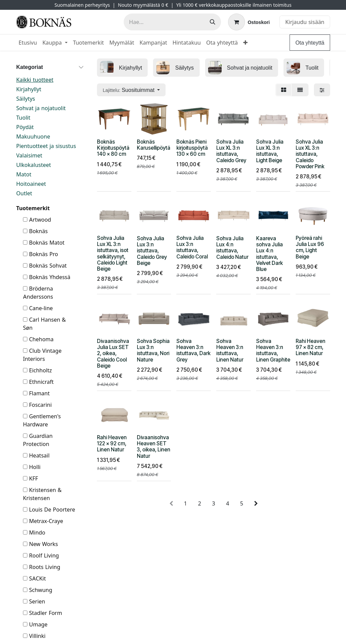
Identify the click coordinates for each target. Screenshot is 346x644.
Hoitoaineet (31, 184)
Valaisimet (29, 155)
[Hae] (213, 22)
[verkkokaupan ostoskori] (249, 22)
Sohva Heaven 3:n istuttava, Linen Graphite (273, 350)
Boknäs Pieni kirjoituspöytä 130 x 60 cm (192, 148)
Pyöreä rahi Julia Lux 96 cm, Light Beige (310, 247)
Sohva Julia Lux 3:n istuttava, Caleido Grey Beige (152, 251)
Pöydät (25, 127)
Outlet (24, 193)
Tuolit (23, 118)
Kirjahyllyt (29, 89)
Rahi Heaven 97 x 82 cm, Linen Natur (311, 347)
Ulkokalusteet (34, 165)
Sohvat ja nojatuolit (41, 108)
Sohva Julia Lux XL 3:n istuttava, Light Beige (270, 151)
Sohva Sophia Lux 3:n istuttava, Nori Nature (153, 350)
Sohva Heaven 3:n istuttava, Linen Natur (230, 350)
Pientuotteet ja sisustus (46, 146)
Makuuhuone (33, 137)
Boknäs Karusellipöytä (154, 145)
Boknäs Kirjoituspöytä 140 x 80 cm (113, 148)
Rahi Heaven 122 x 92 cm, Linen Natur (112, 443)
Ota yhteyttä (310, 43)
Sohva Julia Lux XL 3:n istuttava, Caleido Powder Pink (310, 154)
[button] (131, 90)
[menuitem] (28, 43)
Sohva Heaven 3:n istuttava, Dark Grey (193, 350)
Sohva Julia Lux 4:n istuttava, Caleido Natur (232, 248)
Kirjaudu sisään (305, 22)
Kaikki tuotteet (35, 80)
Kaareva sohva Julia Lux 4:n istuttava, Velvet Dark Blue (269, 254)
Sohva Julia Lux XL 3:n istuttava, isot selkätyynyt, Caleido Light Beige (113, 253)
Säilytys (26, 99)
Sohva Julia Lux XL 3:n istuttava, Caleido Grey (231, 151)
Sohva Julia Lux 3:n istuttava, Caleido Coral (192, 247)
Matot (24, 174)
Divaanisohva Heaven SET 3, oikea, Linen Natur (154, 447)
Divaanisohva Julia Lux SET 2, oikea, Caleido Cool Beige (113, 353)
